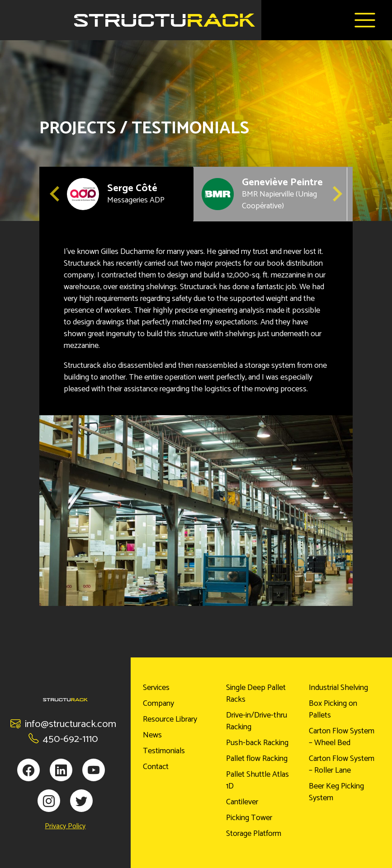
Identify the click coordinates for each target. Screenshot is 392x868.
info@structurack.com (63, 724)
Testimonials (164, 751)
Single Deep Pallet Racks (256, 694)
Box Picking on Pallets (333, 709)
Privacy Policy (65, 826)
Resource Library (170, 719)
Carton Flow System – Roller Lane (342, 765)
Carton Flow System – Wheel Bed (342, 737)
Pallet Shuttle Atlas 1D (257, 780)
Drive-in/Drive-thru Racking (257, 721)
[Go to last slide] (56, 194)
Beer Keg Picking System (336, 792)
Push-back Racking (257, 743)
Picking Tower (249, 818)
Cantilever (242, 802)
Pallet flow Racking (257, 759)
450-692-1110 (63, 739)
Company (158, 704)
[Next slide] (336, 194)
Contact (156, 767)
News (152, 735)
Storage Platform (254, 834)
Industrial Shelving (338, 688)
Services (156, 688)
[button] (116, 194)
